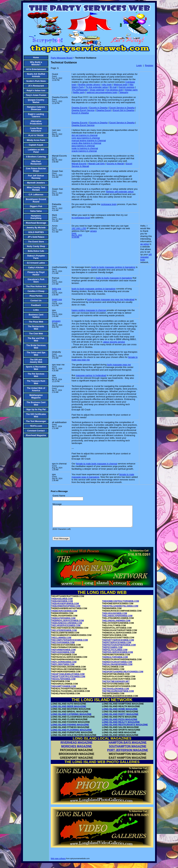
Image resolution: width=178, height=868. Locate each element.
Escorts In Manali (115, 164)
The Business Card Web (36, 404)
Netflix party (79, 92)
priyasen (56, 321)
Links (36, 310)
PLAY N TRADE (36, 136)
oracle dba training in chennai (86, 143)
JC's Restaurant (36, 86)
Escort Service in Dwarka (122, 108)
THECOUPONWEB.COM (63, 647)
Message (57, 504)
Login (139, 65)
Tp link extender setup (97, 87)
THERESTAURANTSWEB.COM (117, 666)
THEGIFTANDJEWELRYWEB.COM (68, 678)
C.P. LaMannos (36, 195)
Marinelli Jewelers (36, 183)
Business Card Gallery (36, 316)
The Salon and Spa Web (36, 354)
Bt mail (113, 87)
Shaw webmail (97, 90)
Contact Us (36, 301)
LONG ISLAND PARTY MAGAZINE (120, 718)
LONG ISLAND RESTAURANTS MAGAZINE (125, 729)
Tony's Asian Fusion (36, 95)
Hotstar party (131, 90)
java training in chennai (83, 146)
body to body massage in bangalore (114, 278)
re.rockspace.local (81, 218)
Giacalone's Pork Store (36, 281)
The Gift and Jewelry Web (36, 361)
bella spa (56, 289)
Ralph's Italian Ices (36, 91)
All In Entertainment (36, 69)
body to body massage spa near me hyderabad (111, 299)
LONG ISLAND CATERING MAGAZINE (71, 718)
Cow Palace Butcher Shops (36, 170)
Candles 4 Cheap (36, 291)
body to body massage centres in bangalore (113, 267)
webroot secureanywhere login (102, 92)
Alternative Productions (36, 122)
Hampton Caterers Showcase (36, 108)
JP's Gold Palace (36, 237)
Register (149, 65)
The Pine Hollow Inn (36, 286)
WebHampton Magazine (36, 396)
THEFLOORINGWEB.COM (64, 666)
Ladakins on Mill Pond (36, 151)
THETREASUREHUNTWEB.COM (118, 695)
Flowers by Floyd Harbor (36, 273)
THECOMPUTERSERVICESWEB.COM (69, 644)
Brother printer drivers (89, 85)
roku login (107, 85)
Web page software (58, 863)
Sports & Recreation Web (36, 368)
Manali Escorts (79, 164)
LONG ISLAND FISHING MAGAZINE (70, 729)
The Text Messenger (36, 421)
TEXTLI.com (36, 426)
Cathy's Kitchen (36, 268)
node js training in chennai (85, 148)
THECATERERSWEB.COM (64, 634)
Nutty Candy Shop (36, 246)
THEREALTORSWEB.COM (115, 661)
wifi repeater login (146, 257)
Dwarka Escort (104, 110)
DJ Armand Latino (36, 263)
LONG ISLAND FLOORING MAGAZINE (71, 734)
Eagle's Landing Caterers (36, 115)
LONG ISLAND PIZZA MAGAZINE (120, 724)
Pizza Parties (36, 296)
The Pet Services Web (36, 375)
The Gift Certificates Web (36, 415)
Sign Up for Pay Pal (36, 410)
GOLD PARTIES (36, 232)
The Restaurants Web (36, 328)
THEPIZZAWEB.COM (112, 652)
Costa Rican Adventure (36, 130)
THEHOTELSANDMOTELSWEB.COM (120, 610)
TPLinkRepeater (80, 90)
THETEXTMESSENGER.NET (116, 686)
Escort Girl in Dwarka (123, 110)
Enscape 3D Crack (81, 410)
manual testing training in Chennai (89, 140)
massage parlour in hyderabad (91, 375)
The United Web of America (36, 389)
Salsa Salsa (36, 211)
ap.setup (145, 244)
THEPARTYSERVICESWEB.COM (118, 644)
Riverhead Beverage (36, 223)
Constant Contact (36, 431)
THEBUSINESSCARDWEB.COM (66, 627)
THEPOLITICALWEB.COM (115, 654)
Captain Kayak (36, 145)
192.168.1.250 (79, 228)
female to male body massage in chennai (96, 464)
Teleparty (124, 92)
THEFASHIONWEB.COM (63, 656)
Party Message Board (62, 58)
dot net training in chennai (85, 135)
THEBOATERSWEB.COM (63, 622)
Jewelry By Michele (36, 228)
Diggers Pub (36, 206)
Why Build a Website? (36, 63)
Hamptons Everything (36, 217)
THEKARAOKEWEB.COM (115, 617)
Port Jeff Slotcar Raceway (36, 177)
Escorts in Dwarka (98, 108)
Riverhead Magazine (36, 435)
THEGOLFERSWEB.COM (63, 683)
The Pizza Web (36, 322)
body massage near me (119, 365)
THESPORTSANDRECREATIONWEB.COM (123, 676)
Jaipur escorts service (114, 342)
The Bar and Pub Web (36, 339)
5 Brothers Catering (36, 157)
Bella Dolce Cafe (36, 251)
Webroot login (120, 85)
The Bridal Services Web (36, 347)
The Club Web (36, 334)
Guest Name (59, 496)
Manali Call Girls (97, 164)
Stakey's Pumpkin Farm (36, 257)
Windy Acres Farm (36, 140)
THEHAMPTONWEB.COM (63, 690)
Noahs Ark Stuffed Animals (36, 75)
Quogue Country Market (36, 101)
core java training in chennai (86, 138)
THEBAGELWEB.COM (62, 603)
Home (36, 58)
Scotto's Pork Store (36, 81)
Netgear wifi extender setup (120, 192)
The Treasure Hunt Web (36, 382)
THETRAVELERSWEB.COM (116, 693)
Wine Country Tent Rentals (36, 189)
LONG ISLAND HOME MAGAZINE (120, 713)
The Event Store (36, 242)
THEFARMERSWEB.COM (63, 654)
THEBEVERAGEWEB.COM (64, 615)
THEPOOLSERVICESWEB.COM (118, 656)
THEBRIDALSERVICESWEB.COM (67, 625)
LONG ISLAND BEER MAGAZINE (68, 711)
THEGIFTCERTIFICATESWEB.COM (68, 681)
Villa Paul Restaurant (36, 163)
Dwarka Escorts (80, 108)
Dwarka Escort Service (83, 110)
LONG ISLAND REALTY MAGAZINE (121, 726)
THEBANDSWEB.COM (62, 605)
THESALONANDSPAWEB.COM (117, 669)
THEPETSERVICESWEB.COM (117, 647)
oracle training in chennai (84, 151)
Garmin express (127, 87)
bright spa (57, 299)
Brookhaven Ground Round (36, 200)
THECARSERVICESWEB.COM (66, 630)
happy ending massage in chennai (89, 310)
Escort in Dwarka (80, 113)
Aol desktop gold (114, 90)
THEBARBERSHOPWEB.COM (66, 610)
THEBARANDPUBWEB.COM (65, 608)
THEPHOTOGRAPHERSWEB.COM (119, 649)
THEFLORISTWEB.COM (63, 669)
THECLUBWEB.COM (61, 642)
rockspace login (109, 204)
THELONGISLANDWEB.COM (116, 625)
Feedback (36, 305)
